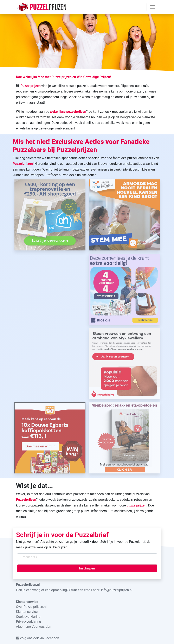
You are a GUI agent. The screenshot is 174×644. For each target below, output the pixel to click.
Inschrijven (87, 568)
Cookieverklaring (28, 617)
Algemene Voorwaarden (34, 627)
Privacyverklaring (29, 622)
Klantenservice (27, 612)
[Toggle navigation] (152, 7)
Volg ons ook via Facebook (38, 638)
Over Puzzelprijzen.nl (31, 607)
